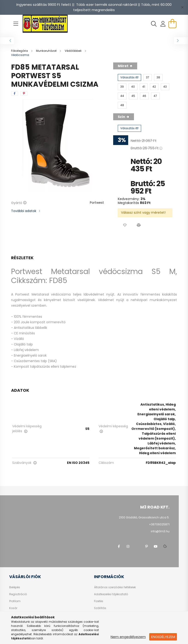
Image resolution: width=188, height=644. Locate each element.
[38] (158, 77)
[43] (165, 87)
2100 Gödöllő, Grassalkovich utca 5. (144, 517)
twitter (137, 546)
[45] (133, 96)
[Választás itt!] (129, 77)
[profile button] (163, 24)
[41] (144, 87)
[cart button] (172, 24)
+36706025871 (159, 524)
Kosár (13, 608)
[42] (154, 87)
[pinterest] (24, 93)
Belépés (15, 587)
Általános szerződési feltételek (115, 587)
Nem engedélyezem (128, 637)
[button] (125, 225)
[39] (122, 87)
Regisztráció (18, 594)
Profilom (15, 601)
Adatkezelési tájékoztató (111, 594)
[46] (144, 96)
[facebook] (15, 93)
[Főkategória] (20, 51)
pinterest (146, 546)
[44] (122, 96)
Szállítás (100, 608)
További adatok (24, 211)
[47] (155, 96)
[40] (133, 87)
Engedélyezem (163, 637)
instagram (128, 546)
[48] (122, 105)
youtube (156, 546)
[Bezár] (182, 7)
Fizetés (99, 601)
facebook (119, 546)
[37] (148, 77)
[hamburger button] (16, 24)
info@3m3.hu (160, 531)
